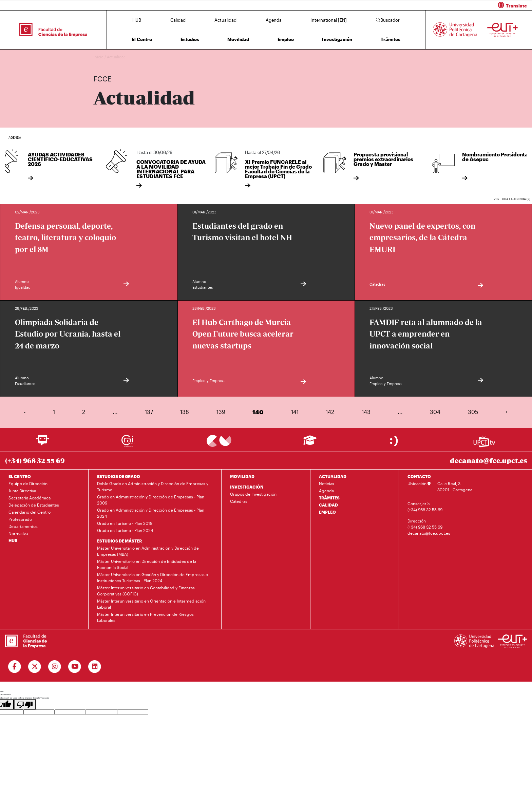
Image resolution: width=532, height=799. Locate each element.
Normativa (18, 533)
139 (221, 412)
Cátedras (239, 501)
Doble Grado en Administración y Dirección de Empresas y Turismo (153, 487)
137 (149, 412)
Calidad (178, 20)
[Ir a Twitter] (35, 667)
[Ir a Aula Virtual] (310, 443)
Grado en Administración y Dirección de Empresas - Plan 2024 (151, 513)
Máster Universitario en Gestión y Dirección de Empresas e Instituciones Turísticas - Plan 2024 (153, 577)
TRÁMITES (329, 498)
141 (295, 412)
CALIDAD (328, 505)
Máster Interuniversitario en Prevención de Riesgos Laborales (145, 617)
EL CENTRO (20, 476)
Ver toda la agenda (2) (512, 199)
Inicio (99, 57)
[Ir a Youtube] (75, 667)
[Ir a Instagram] (55, 667)
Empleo (286, 39)
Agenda (274, 20)
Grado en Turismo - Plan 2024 (125, 530)
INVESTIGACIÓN (247, 487)
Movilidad (238, 39)
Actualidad (225, 20)
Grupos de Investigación (253, 494)
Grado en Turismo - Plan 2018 (125, 523)
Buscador (388, 20)
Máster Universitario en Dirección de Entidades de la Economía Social (147, 564)
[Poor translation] (25, 704)
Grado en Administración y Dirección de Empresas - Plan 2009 (151, 500)
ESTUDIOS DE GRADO (119, 476)
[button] (402, 5)
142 (330, 412)
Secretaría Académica (30, 498)
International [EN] (329, 20)
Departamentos (23, 526)
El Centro (142, 39)
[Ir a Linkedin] (95, 667)
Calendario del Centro (30, 512)
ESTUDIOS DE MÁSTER (119, 541)
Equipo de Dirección (28, 483)
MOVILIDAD (242, 476)
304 (435, 412)
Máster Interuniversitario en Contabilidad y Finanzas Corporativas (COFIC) (146, 591)
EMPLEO (327, 512)
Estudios (190, 39)
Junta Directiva (22, 491)
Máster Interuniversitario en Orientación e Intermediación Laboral (151, 604)
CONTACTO (419, 476)
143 (366, 412)
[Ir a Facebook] (15, 667)
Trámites (391, 39)
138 (185, 412)
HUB (137, 20)
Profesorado (20, 519)
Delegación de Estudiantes (34, 505)
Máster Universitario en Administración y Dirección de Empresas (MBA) (148, 551)
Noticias (327, 483)
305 (473, 412)
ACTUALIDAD (333, 476)
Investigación (337, 39)
